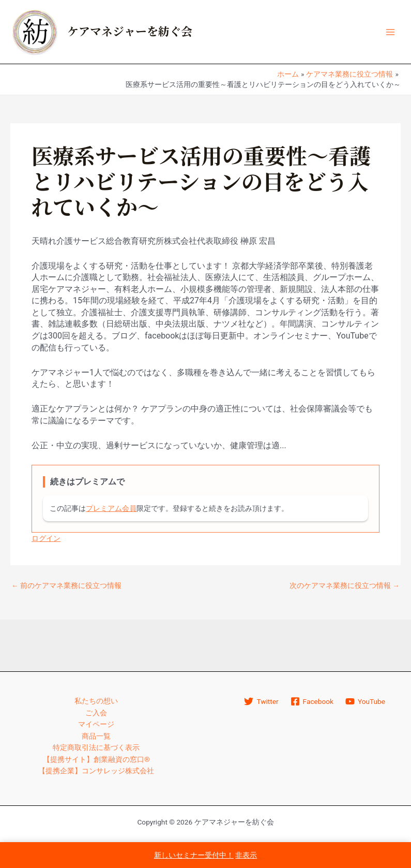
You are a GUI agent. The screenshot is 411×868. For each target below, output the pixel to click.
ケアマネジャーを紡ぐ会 (130, 32)
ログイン (46, 538)
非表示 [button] (246, 855)
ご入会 (96, 713)
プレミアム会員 (111, 508)
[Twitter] (261, 701)
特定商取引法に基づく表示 (96, 747)
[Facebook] (312, 701)
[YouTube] (365, 701)
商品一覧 (96, 736)
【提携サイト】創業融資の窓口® (96, 759)
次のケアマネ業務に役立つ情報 (345, 586)
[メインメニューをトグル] (391, 32)
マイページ (96, 724)
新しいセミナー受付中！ (194, 855)
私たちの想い (96, 701)
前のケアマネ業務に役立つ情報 (66, 586)
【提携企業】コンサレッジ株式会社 (96, 771)
